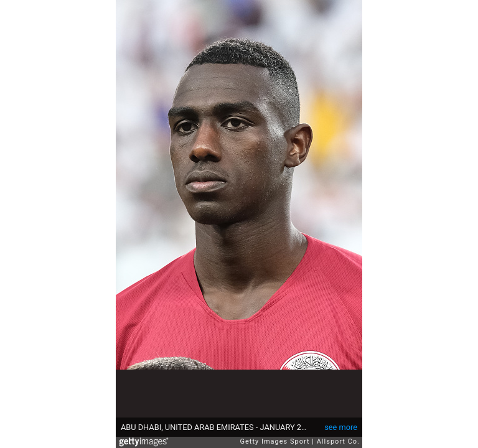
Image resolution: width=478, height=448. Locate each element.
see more (341, 427)
